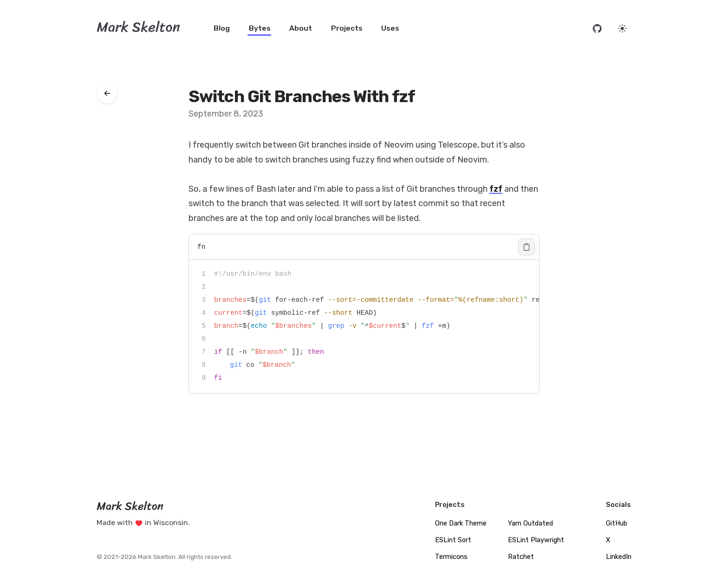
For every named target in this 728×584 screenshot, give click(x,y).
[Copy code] (526, 247)
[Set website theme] (622, 29)
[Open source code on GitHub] (597, 29)
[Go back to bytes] (107, 93)
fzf (496, 189)
